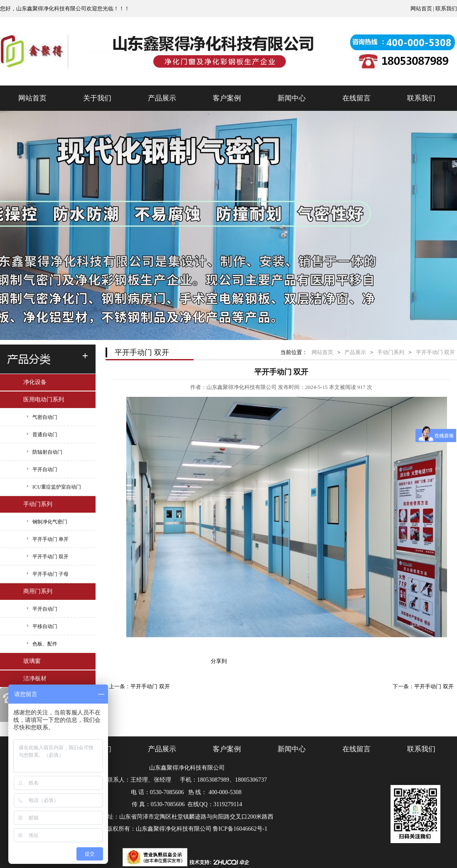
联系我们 (446, 9)
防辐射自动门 (47, 452)
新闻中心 (292, 98)
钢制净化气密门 (50, 522)
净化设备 (35, 382)
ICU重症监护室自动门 (57, 487)
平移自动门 (45, 626)
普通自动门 (45, 435)
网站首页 (421, 9)
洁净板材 (35, 679)
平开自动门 (45, 469)
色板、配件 (45, 644)
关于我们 (97, 98)
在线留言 (356, 98)
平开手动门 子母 (50, 574)
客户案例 (227, 98)
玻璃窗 (32, 661)
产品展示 (162, 98)
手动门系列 (38, 504)
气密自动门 (45, 417)
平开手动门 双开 (50, 557)
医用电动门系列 (44, 400)
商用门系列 (38, 591)
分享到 (219, 661)
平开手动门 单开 (50, 539)
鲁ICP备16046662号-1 (240, 829)
